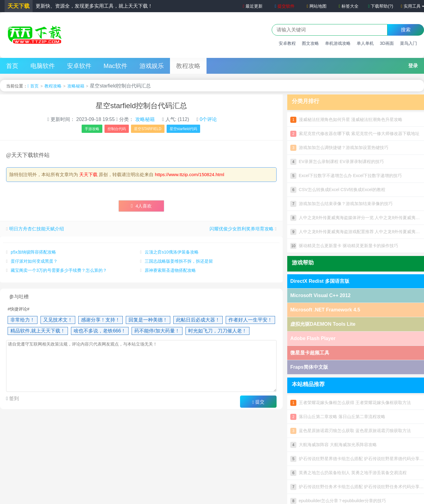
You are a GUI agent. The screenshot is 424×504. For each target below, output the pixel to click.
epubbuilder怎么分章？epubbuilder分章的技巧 (338, 501)
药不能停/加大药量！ (157, 331)
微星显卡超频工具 (310, 353)
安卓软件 (79, 66)
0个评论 (208, 119)
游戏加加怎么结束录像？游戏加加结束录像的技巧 (341, 204)
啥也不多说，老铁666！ (100, 331)
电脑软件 (43, 66)
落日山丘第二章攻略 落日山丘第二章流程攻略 (338, 417)
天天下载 (88, 174)
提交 (258, 402)
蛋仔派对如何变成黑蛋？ (34, 261)
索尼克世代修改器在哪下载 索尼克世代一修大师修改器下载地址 (355, 133)
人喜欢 (141, 206)
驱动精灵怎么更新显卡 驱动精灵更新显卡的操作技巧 (344, 246)
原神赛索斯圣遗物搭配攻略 (170, 270)
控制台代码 (117, 129)
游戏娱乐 (152, 66)
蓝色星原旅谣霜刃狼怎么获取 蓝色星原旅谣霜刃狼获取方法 (351, 431)
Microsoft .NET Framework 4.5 (325, 310)
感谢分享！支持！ (101, 320)
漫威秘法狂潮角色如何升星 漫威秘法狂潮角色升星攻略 (346, 119)
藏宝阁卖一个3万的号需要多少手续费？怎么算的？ (59, 270)
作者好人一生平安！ (250, 320)
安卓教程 (287, 43)
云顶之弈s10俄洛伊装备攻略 (172, 252)
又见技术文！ (58, 320)
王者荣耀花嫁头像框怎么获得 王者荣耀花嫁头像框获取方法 (351, 403)
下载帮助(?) (380, 6)
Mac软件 (115, 66)
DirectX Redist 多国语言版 (320, 281)
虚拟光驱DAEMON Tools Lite (323, 324)
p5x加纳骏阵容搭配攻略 (33, 252)
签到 (13, 398)
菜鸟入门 (408, 43)
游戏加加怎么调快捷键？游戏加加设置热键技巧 (339, 147)
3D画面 (387, 43)
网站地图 (317, 6)
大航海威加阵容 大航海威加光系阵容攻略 (334, 445)
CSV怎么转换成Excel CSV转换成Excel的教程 (338, 190)
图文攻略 (310, 43)
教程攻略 (188, 66)
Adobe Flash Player (313, 338)
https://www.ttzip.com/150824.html (190, 174)
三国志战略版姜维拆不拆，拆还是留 (179, 261)
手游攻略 (92, 129)
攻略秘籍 (76, 86)
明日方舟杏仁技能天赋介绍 (37, 229)
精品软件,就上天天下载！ (38, 331)
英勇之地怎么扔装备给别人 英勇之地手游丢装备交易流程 (348, 473)
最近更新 (252, 6)
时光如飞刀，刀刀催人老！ (217, 331)
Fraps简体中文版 (309, 367)
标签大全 (349, 6)
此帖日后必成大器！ (198, 320)
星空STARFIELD (148, 129)
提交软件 (285, 6)
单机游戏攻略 (338, 43)
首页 (12, 66)
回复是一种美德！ (148, 320)
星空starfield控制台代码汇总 (141, 106)
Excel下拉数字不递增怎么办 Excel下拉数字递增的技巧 (346, 176)
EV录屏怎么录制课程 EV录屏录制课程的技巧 (337, 161)
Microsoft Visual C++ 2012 (320, 295)
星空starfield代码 (183, 129)
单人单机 (365, 43)
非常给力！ (23, 320)
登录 (413, 66)
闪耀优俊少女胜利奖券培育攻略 (242, 229)
